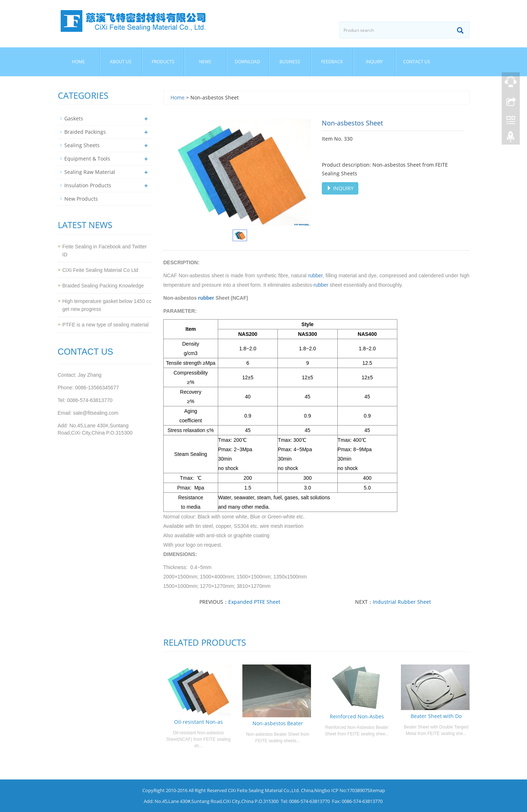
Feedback (332, 62)
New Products (81, 199)
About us (121, 62)
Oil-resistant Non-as (198, 722)
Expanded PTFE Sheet (254, 602)
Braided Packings (85, 132)
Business (290, 62)
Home (78, 62)
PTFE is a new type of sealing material (106, 325)
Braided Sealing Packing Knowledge (103, 286)
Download (247, 62)
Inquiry (374, 62)
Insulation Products (88, 185)
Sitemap (376, 790)
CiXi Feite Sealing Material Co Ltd (100, 270)
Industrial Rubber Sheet (402, 602)
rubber (315, 275)
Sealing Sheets (82, 145)
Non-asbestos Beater (278, 723)
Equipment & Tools (87, 159)
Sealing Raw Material (90, 172)
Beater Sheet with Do (436, 716)
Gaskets (74, 118)
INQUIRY (340, 188)
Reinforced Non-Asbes (357, 716)
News (205, 62)
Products (163, 62)
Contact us (417, 62)
